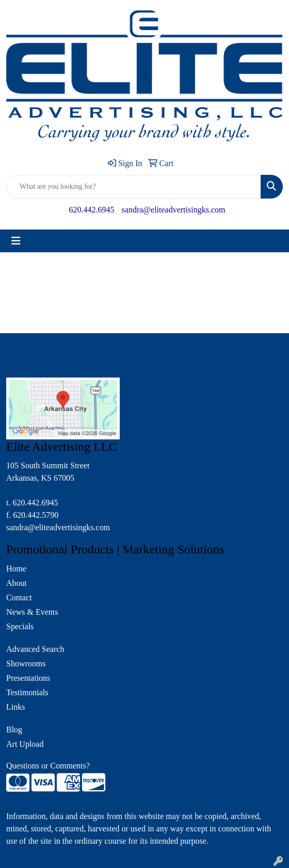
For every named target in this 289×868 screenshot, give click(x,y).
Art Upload (25, 744)
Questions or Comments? (48, 766)
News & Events (32, 612)
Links (15, 707)
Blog (14, 730)
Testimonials (27, 692)
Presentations (28, 678)
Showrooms (26, 664)
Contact (19, 597)
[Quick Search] (134, 187)
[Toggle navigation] (16, 241)
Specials (20, 626)
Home (16, 569)
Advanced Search (35, 649)
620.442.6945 (92, 210)
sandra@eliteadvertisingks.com (174, 210)
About (17, 583)
